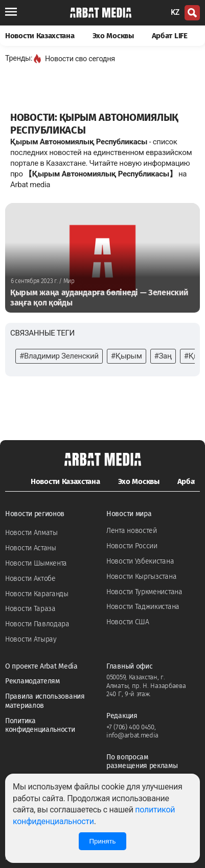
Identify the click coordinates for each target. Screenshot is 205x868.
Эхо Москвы (113, 36)
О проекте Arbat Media (41, 666)
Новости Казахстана (40, 36)
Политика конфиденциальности (40, 725)
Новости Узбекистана (140, 561)
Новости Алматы (31, 533)
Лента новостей (132, 531)
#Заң (163, 356)
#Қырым (127, 356)
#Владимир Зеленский (59, 356)
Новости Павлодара (37, 624)
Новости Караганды (37, 594)
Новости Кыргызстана (141, 577)
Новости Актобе (30, 579)
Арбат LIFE (170, 36)
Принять (102, 841)
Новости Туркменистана (144, 592)
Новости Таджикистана (143, 607)
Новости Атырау (31, 639)
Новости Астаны (31, 548)
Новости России (132, 546)
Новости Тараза (30, 609)
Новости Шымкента (36, 563)
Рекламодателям (32, 681)
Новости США (128, 622)
